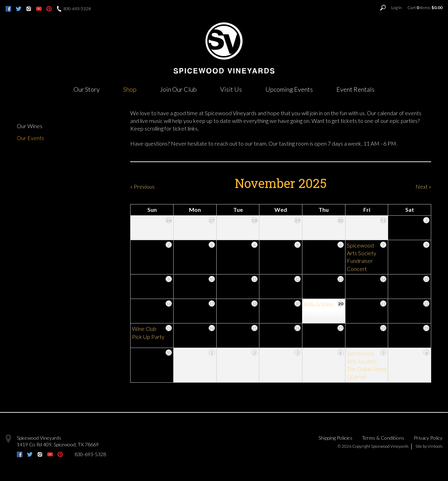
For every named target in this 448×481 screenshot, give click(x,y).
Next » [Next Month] (423, 186)
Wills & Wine (319, 304)
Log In (397, 8)
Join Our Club (178, 89)
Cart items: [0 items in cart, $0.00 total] (425, 8)
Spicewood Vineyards (39, 438)
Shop (130, 89)
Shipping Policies (335, 438)
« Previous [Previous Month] (142, 186)
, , (58, 444)
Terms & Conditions (383, 438)
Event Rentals (355, 89)
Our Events (30, 138)
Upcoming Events (289, 89)
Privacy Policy (428, 438)
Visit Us (231, 89)
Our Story (87, 89)
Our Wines (30, 126)
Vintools (435, 446)
